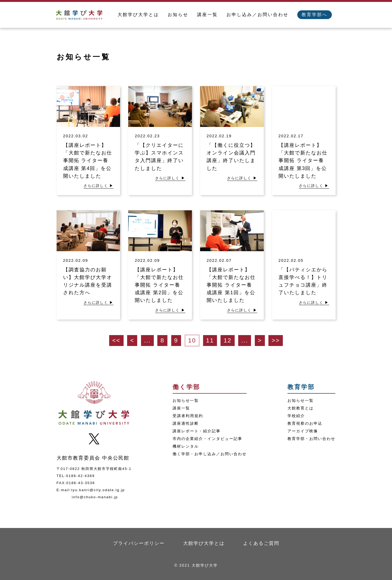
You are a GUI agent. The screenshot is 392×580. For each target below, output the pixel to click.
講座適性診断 (186, 423)
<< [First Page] (116, 340)
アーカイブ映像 (303, 431)
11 (210, 340)
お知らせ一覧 (186, 400)
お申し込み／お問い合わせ (258, 15)
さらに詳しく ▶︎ (99, 186)
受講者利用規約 (188, 416)
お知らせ (178, 15)
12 (228, 340)
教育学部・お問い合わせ (311, 439)
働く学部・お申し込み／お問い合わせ (210, 454)
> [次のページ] (260, 340)
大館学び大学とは (138, 15)
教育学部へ (315, 15)
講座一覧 (207, 15)
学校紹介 (296, 416)
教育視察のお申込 (305, 423)
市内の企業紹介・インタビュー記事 (207, 439)
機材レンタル (186, 446)
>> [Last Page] (276, 340)
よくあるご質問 (261, 543)
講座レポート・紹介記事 (197, 431)
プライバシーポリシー (139, 543)
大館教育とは (301, 408)
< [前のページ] (132, 340)
